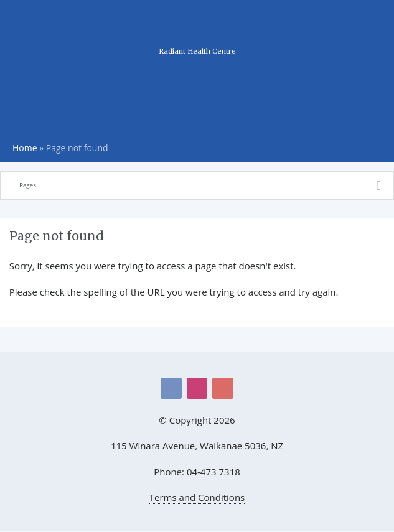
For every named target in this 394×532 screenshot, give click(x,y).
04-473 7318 (213, 472)
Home (25, 148)
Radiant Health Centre (197, 51)
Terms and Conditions (197, 497)
